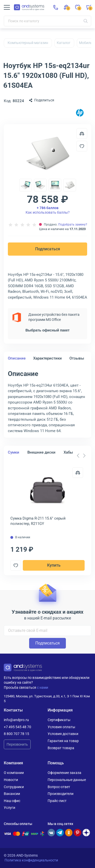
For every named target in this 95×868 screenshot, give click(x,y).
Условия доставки (63, 734)
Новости (11, 780)
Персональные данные (67, 780)
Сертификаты (59, 720)
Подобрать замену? (73, 225)
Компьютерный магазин (28, 43)
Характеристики (48, 358)
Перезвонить (17, 744)
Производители (61, 794)
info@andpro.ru (16, 720)
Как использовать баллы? (48, 210)
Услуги (9, 808)
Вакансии (12, 794)
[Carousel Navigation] (81, 456)
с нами (43, 687)
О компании (14, 773)
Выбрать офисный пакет (47, 330)
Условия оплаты (61, 727)
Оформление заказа (64, 773)
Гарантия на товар (63, 741)
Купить (54, 565)
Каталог (64, 43)
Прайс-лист (57, 801)
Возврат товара (61, 748)
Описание (17, 358)
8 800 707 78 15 (16, 734)
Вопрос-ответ (59, 787)
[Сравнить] (78, 473)
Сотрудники (14, 787)
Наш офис (12, 801)
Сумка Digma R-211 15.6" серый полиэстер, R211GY (38, 521)
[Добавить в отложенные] (82, 146)
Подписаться (48, 249)
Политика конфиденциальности (31, 860)
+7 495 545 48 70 (17, 727)
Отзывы (77, 358)
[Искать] (86, 21)
